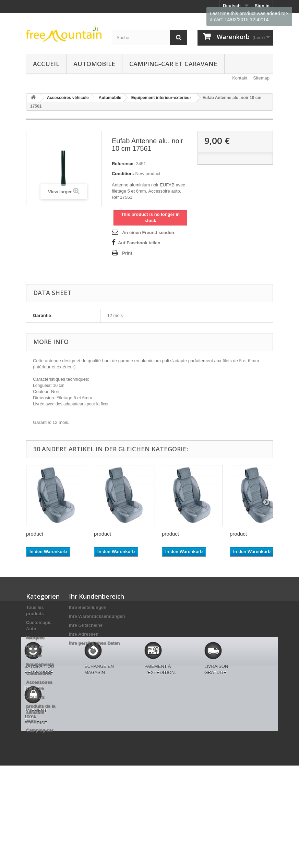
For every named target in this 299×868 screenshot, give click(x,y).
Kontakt (240, 78)
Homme (34, 646)
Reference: (123, 164)
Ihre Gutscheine (86, 625)
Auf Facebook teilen (139, 243)
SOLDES (35, 697)
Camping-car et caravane (173, 64)
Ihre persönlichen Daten (94, 643)
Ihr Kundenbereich (97, 596)
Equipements (40, 664)
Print (127, 253)
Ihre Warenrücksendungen (97, 616)
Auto (31, 721)
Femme (34, 655)
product (35, 534)
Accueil (46, 64)
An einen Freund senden (148, 233)
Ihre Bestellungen (88, 607)
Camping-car (40, 730)
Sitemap (261, 78)
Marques (35, 638)
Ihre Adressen (84, 634)
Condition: (123, 174)
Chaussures (39, 673)
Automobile (94, 64)
